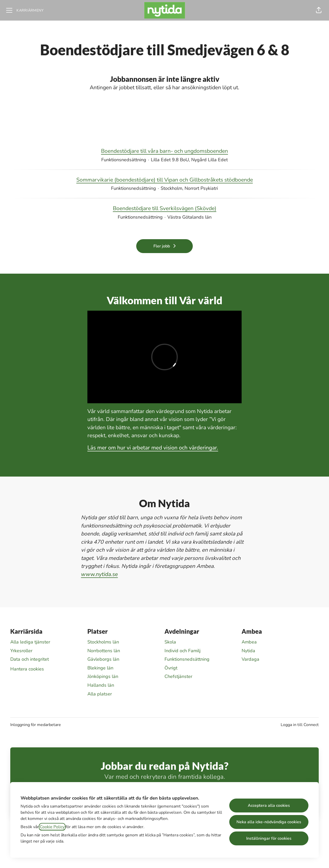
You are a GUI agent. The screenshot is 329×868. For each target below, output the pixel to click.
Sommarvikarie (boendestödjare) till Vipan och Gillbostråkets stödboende (165, 180)
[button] (319, 10)
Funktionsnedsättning (187, 659)
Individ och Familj (182, 651)
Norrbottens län (104, 651)
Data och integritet (30, 659)
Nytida (248, 651)
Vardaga (250, 659)
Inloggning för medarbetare (36, 725)
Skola (170, 642)
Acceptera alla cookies (269, 806)
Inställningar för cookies (269, 838)
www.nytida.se (99, 574)
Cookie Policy (52, 827)
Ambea (249, 642)
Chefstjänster (178, 676)
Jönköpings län (103, 676)
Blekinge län (100, 668)
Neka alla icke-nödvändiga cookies (269, 822)
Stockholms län (103, 642)
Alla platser (100, 694)
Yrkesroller (21, 651)
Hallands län (101, 685)
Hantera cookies (27, 669)
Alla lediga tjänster (30, 642)
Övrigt (171, 668)
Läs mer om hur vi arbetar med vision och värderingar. (153, 448)
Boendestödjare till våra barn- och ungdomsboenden (164, 151)
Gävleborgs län (103, 659)
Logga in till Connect (300, 725)
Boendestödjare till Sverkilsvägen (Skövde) (165, 209)
